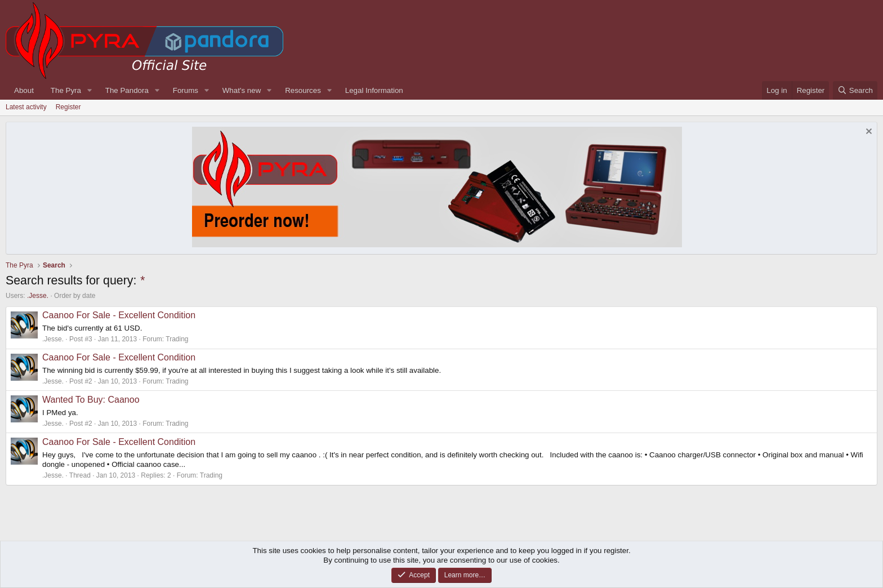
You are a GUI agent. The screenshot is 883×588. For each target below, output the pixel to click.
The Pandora (127, 90)
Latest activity (26, 107)
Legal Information (374, 90)
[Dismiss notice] (868, 133)
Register (68, 107)
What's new (242, 90)
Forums (186, 90)
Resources (303, 90)
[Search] (855, 90)
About (24, 90)
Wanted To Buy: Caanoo (91, 400)
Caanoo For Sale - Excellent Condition (119, 315)
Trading (177, 339)
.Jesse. (38, 296)
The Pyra (66, 90)
